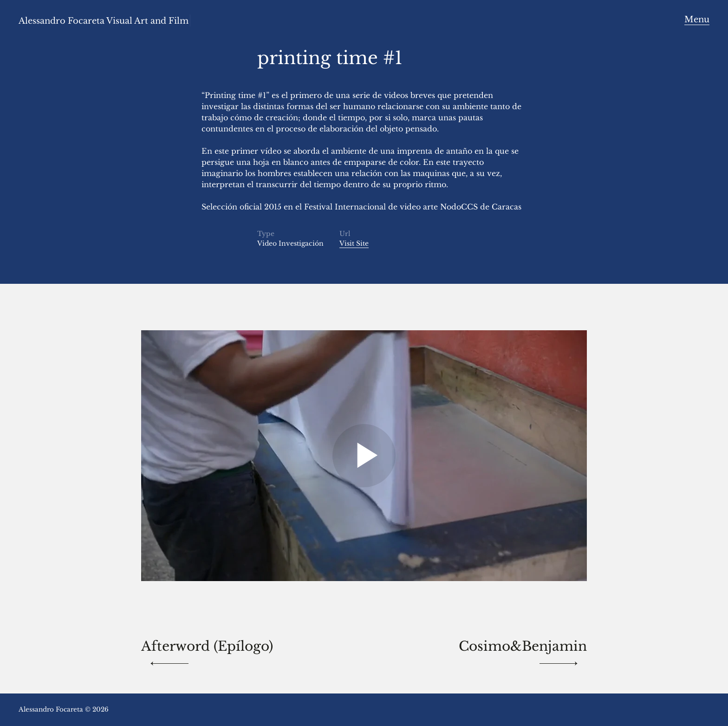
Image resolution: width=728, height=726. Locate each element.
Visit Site (354, 243)
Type (266, 234)
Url (345, 234)
